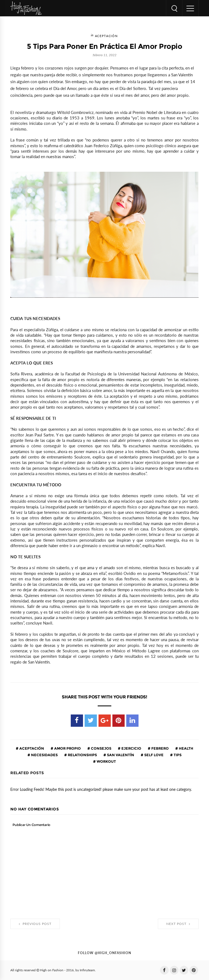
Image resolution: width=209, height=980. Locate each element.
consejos (101, 748)
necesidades (44, 755)
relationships (82, 755)
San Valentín (120, 755)
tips (177, 755)
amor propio (67, 748)
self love (153, 755)
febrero (160, 748)
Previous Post (35, 924)
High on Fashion (52, 970)
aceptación (106, 36)
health (186, 748)
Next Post (178, 924)
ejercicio (131, 748)
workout (106, 761)
